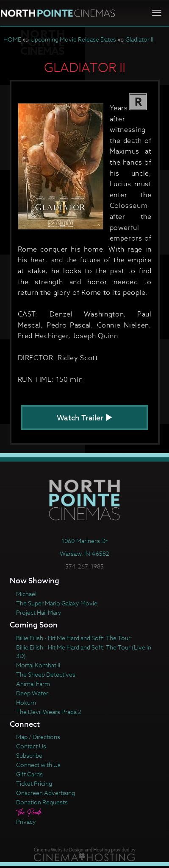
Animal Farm (33, 684)
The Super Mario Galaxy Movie (57, 603)
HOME (12, 39)
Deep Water (32, 693)
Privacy (26, 822)
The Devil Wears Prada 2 (49, 712)
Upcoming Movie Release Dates (73, 39)
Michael (26, 594)
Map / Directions (38, 737)
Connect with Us (38, 765)
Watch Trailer (85, 418)
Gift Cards (29, 774)
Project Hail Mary (39, 612)
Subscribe (29, 755)
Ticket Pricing (34, 783)
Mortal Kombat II (38, 665)
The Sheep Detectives (46, 674)
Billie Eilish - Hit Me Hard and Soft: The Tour (73, 638)
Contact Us (31, 746)
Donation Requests (42, 802)
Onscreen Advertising (46, 793)
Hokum (26, 702)
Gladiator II (139, 39)
